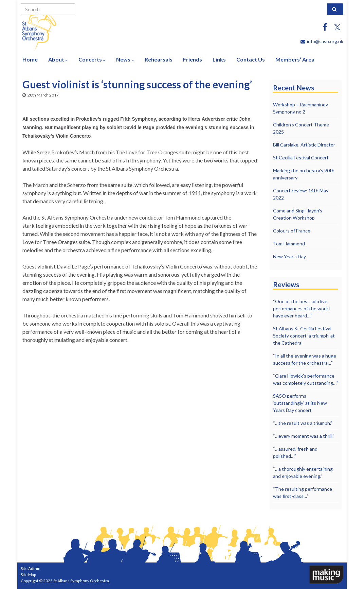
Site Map (28, 575)
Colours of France (292, 231)
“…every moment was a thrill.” (304, 436)
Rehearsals (159, 59)
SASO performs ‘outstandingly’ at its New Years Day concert (300, 403)
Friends (193, 59)
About (58, 59)
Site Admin (31, 568)
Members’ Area (295, 59)
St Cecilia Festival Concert (301, 158)
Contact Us (251, 59)
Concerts (92, 59)
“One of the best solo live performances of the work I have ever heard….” (302, 308)
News (125, 59)
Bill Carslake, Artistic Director (304, 145)
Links (219, 59)
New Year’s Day (289, 256)
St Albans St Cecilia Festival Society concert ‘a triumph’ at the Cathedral (304, 336)
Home (30, 59)
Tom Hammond (289, 244)
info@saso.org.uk (325, 41)
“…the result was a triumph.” (303, 423)
